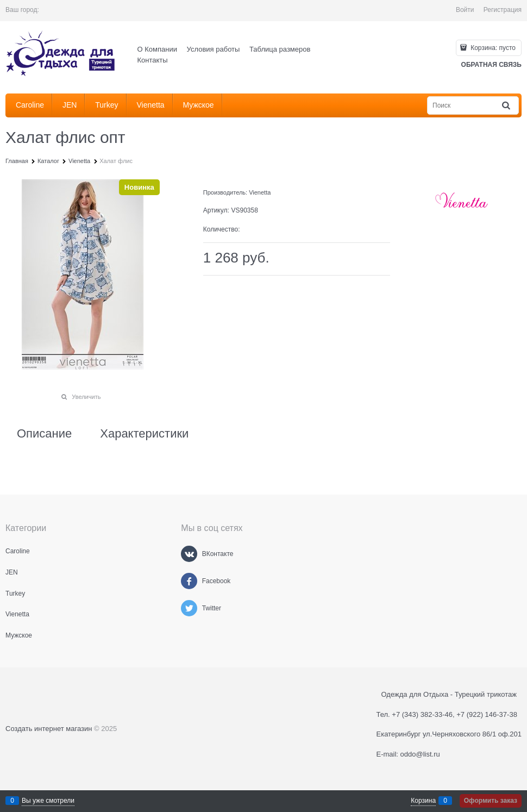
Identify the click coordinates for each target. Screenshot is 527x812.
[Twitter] (189, 608)
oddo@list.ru (420, 754)
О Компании (157, 49)
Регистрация (503, 10)
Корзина (423, 801)
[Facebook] (189, 581)
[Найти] (507, 106)
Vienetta (260, 192)
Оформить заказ (491, 801)
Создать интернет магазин (49, 729)
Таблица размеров (280, 49)
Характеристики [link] (144, 434)
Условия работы (214, 49)
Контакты (153, 60)
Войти (465, 10)
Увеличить (86, 397)
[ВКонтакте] (189, 554)
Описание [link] (44, 434)
